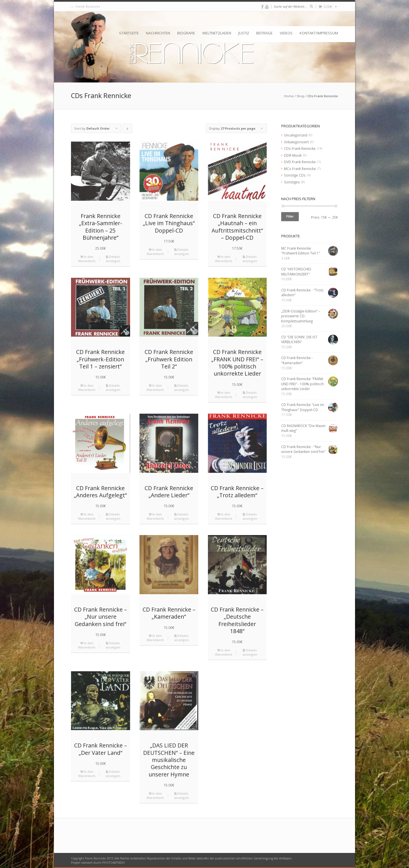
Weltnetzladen (217, 33)
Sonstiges (292, 182)
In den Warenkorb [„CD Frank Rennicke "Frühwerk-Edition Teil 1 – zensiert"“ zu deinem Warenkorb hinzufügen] (87, 388)
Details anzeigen (113, 259)
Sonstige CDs (295, 175)
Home (289, 96)
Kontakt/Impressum (319, 33)
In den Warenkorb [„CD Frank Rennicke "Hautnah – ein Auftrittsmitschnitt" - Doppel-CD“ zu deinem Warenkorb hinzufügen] (224, 259)
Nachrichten (158, 33)
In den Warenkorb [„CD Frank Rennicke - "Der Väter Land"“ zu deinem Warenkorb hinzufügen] (87, 774)
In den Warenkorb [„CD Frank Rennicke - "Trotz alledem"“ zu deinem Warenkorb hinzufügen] (224, 516)
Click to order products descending (128, 130)
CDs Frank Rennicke (300, 148)
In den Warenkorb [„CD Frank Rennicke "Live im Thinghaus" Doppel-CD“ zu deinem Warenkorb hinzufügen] (155, 252)
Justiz (244, 33)
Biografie (186, 33)
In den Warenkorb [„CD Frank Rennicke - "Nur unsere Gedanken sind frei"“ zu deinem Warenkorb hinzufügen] (87, 645)
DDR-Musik (293, 155)
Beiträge (264, 33)
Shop (301, 96)
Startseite (129, 33)
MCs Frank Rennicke (300, 169)
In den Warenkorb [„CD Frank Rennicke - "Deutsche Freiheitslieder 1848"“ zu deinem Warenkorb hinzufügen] (224, 652)
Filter (290, 216)
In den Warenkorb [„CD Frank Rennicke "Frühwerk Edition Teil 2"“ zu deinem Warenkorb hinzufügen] (155, 388)
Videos (286, 33)
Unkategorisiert (296, 142)
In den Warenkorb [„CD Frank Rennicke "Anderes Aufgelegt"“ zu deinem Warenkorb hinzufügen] (87, 516)
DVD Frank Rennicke (300, 162)
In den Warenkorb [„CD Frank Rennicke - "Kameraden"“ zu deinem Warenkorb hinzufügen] (155, 638)
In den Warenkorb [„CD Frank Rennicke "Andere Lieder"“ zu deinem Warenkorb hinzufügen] (155, 516)
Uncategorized (296, 135)
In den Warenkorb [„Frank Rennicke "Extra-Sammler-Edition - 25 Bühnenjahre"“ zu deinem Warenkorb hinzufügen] (87, 259)
